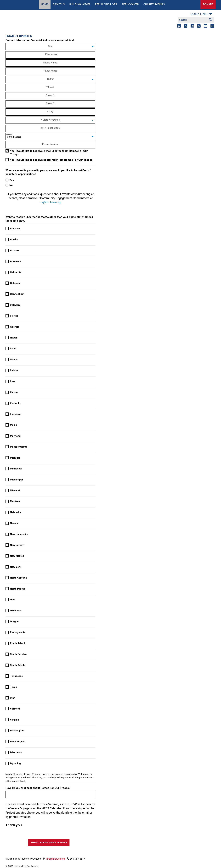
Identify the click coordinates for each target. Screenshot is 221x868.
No (11, 185)
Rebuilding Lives (106, 4)
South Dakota (18, 665)
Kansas (14, 392)
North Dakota (17, 589)
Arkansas (15, 261)
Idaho (13, 349)
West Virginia (18, 742)
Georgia (15, 327)
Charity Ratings (154, 4)
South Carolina (19, 654)
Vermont (15, 709)
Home (45, 4)
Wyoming (15, 763)
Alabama (15, 229)
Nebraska (15, 512)
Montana (15, 501)
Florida (14, 316)
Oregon (14, 621)
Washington (17, 731)
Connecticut (17, 294)
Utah (13, 698)
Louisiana (16, 414)
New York (16, 567)
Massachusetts (19, 447)
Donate (208, 4)
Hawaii (14, 338)
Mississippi (16, 480)
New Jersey (17, 545)
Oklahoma (16, 611)
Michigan (15, 458)
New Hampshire (19, 534)
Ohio (13, 600)
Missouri (15, 490)
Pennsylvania (18, 632)
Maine (14, 425)
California (16, 272)
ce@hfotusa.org (50, 202)
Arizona (15, 250)
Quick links (199, 14)
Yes (12, 180)
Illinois (14, 360)
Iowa (13, 381)
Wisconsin (16, 752)
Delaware (15, 305)
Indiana (14, 370)
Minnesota (16, 469)
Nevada (14, 523)
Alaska (14, 239)
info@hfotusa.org (55, 859)
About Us (59, 4)
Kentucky (15, 403)
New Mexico (17, 556)
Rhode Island (17, 643)
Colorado (15, 283)
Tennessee (16, 676)
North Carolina (18, 578)
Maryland (15, 436)
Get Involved (130, 4)
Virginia (14, 720)
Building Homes (80, 4)
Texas (13, 687)
